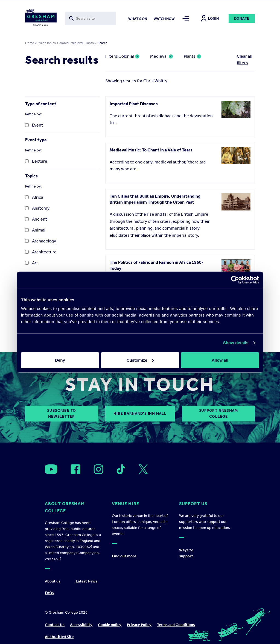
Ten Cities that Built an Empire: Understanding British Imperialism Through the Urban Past (155, 199)
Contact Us (55, 625)
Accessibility (81, 625)
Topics (31, 176)
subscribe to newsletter (62, 413)
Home (30, 43)
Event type (36, 140)
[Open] (51, 469)
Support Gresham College (218, 413)
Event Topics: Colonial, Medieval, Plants (66, 43)
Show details (236, 343)
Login (210, 18)
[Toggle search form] (91, 18)
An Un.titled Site (59, 637)
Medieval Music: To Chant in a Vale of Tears (151, 150)
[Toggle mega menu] (186, 18)
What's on (138, 19)
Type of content (41, 104)
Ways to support (186, 553)
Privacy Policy (139, 625)
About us (53, 581)
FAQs (49, 593)
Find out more (124, 556)
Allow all (220, 360)
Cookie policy (110, 625)
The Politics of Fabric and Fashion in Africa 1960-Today (157, 265)
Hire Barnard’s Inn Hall (140, 413)
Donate (242, 18)
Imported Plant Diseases (134, 104)
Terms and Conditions (176, 625)
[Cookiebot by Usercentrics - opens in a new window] (235, 280)
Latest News (87, 581)
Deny (60, 360)
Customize (140, 360)
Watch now (164, 19)
